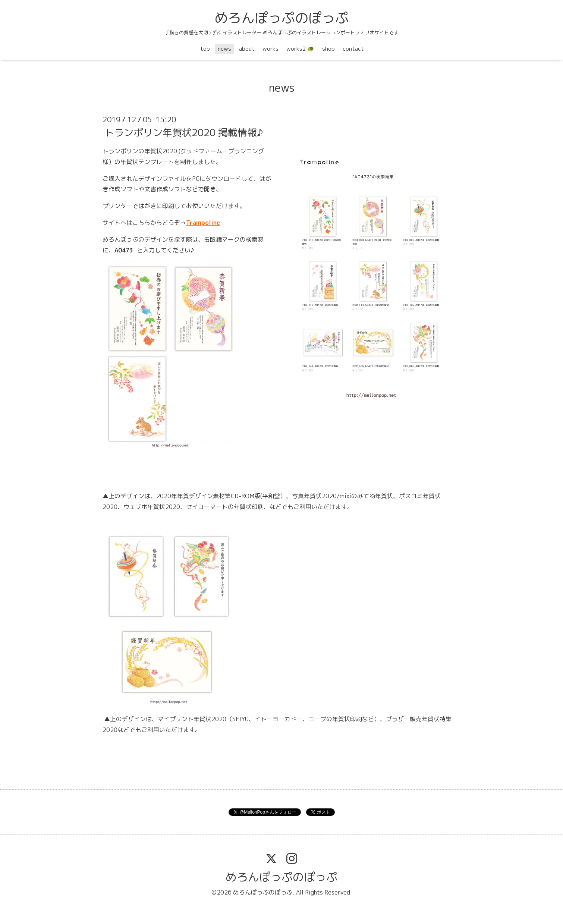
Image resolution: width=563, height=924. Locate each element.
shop (328, 49)
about (247, 49)
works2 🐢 (300, 49)
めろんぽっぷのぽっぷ (281, 18)
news (224, 49)
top (205, 49)
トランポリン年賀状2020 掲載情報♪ (184, 132)
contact (353, 49)
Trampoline (203, 223)
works (271, 49)
